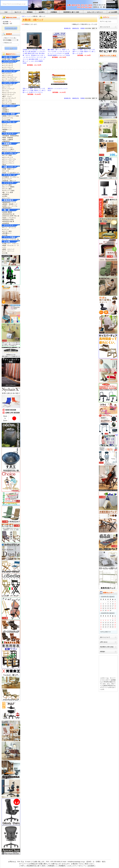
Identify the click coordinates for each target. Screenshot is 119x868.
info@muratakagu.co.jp (76, 862)
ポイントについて (105, 27)
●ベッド (5, 124)
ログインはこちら (106, 21)
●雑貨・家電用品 (8, 138)
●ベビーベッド (7, 128)
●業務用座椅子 (7, 208)
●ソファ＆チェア (8, 85)
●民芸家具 (6, 194)
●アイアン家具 (7, 185)
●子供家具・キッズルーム (11, 177)
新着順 (83, 28)
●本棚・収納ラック (8, 169)
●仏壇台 (5, 196)
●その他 (5, 235)
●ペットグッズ (7, 102)
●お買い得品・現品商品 (10, 59)
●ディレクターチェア (9, 98)
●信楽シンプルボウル (9, 218)
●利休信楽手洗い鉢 (8, 214)
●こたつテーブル (8, 118)
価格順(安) (68, 28)
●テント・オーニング (9, 228)
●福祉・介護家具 (8, 139)
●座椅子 (5, 108)
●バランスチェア (8, 67)
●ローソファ (6, 87)
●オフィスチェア (8, 75)
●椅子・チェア (7, 96)
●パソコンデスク (8, 64)
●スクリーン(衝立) (8, 149)
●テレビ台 (6, 171)
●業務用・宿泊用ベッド (10, 204)
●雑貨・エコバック (8, 249)
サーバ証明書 (111, 680)
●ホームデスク (7, 73)
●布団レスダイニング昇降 (11, 116)
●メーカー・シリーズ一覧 (11, 239)
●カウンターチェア (8, 94)
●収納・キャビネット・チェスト (11, 246)
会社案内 (42, 12)
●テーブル (6, 91)
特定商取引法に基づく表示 (36, 866)
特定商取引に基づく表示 (71, 12)
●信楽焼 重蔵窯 (7, 212)
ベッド (29, 16)
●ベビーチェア (7, 179)
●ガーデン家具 (7, 231)
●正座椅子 (6, 112)
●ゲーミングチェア (8, 69)
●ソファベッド (7, 126)
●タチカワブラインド (9, 151)
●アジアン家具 (7, 189)
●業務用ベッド (7, 130)
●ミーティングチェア (9, 79)
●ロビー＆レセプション (10, 77)
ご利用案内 (54, 12)
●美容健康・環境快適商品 (11, 136)
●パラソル (6, 229)
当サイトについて (105, 637)
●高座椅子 (6, 110)
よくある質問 (113, 12)
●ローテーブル (7, 100)
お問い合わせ (104, 642)
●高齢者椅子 (6, 141)
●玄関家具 (6, 146)
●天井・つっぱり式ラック (11, 173)
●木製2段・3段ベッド (9, 181)
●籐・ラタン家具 (8, 192)
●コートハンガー (8, 147)
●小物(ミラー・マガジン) (10, 244)
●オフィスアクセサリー (10, 81)
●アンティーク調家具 (9, 104)
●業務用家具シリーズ (9, 202)
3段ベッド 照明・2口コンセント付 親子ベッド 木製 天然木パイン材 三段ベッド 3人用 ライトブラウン (34, 90)
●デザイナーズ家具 (8, 191)
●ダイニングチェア (8, 161)
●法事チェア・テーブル (10, 206)
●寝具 (4, 131)
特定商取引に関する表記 (107, 647)
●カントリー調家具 (8, 187)
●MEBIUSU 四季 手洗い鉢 (11, 216)
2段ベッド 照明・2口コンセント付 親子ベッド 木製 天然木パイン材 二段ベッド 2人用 (84, 52)
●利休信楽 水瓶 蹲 (8, 221)
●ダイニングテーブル (9, 159)
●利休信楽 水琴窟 (8, 220)
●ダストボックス (8, 157)
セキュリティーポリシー (95, 12)
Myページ (18, 12)
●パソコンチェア (8, 65)
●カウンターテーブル (9, 93)
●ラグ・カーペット (8, 251)
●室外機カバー (7, 233)
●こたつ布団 (6, 120)
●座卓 (4, 165)
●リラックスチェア (8, 89)
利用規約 (30, 12)
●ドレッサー (6, 198)
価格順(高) (76, 28)
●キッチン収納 (7, 155)
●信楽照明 (6, 223)
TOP (6, 12)
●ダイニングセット (8, 163)
